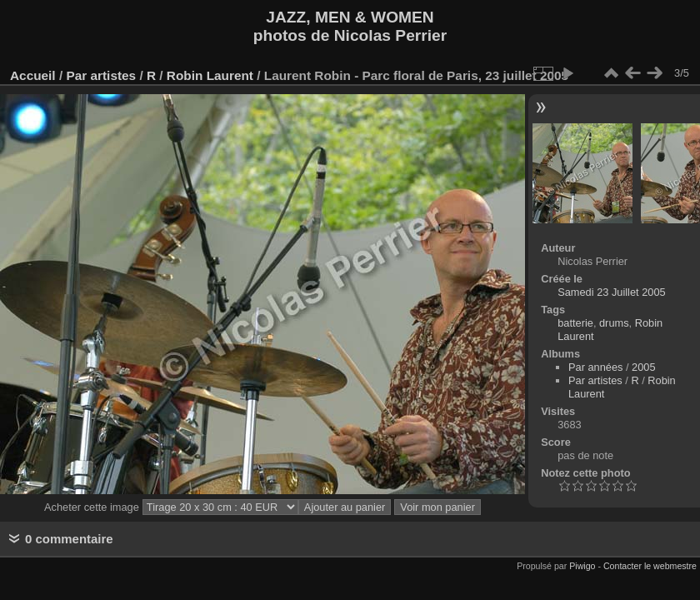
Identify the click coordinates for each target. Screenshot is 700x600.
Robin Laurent (210, 75)
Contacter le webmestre (650, 566)
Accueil (33, 75)
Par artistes (101, 75)
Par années (595, 367)
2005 (643, 367)
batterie (575, 323)
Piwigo (582, 566)
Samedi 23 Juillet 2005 (611, 292)
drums (614, 323)
